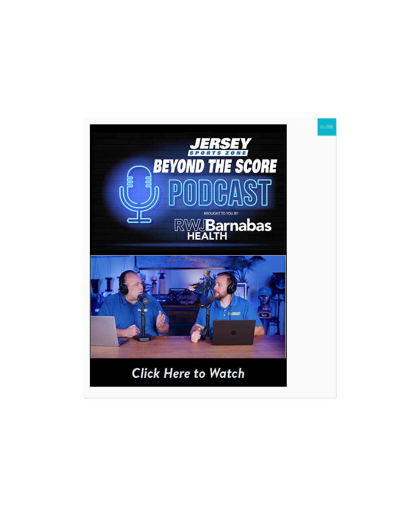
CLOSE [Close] (327, 127)
